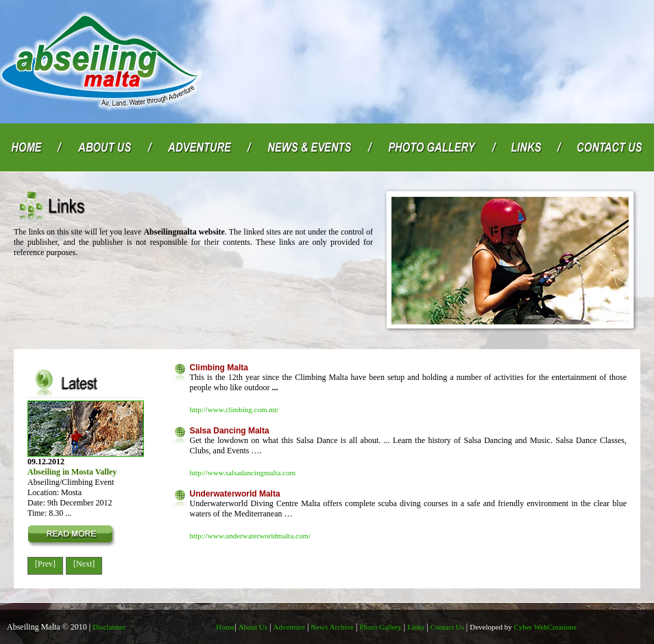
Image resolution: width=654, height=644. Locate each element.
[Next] (84, 564)
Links (416, 627)
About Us (253, 627)
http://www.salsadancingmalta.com (243, 473)
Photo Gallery (380, 627)
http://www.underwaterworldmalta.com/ (250, 536)
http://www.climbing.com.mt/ (234, 409)
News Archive (332, 627)
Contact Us (447, 627)
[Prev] (45, 564)
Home (225, 627)
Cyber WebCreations (523, 627)
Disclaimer (109, 627)
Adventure (289, 627)
